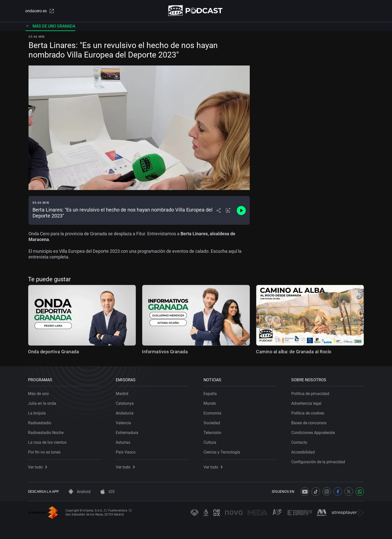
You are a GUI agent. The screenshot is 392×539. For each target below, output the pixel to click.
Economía (212, 413)
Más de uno (38, 394)
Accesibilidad (303, 452)
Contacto (299, 442)
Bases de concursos (309, 423)
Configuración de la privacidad (318, 462)
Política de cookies (308, 413)
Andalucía (125, 413)
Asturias (123, 442)
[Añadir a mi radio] (228, 210)
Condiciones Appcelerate (313, 433)
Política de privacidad (310, 394)
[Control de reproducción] (241, 210)
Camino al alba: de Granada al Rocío (294, 352)
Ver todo (37, 467)
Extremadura (127, 433)
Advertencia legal (306, 403)
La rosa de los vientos (47, 442)
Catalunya (125, 403)
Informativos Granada (165, 352)
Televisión (212, 433)
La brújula (37, 413)
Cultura (210, 442)
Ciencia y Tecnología (222, 452)
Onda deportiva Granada (53, 352)
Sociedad (212, 423)
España (210, 394)
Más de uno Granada (50, 26)
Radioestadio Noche (46, 433)
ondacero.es (40, 11)
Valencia (123, 423)
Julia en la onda (42, 403)
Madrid (122, 394)
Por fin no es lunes (44, 452)
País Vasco (126, 452)
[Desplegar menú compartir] (219, 210)
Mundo (210, 403)
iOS (108, 492)
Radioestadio (40, 423)
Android (80, 492)
